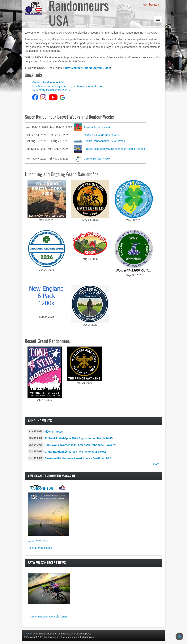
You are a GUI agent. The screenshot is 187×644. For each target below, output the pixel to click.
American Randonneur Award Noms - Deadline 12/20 (78, 458)
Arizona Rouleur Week (97, 127)
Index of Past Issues (40, 548)
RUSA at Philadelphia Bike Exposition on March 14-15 (79, 438)
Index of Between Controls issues (48, 617)
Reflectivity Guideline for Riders (51, 90)
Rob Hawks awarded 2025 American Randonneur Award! (80, 445)
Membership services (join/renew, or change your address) (67, 86)
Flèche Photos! (54, 432)
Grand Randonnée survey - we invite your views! (75, 452)
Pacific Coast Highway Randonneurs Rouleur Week (114, 149)
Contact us (30, 634)
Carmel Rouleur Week (97, 159)
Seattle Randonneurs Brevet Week (104, 141)
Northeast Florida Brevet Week (102, 135)
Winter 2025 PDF (38, 541)
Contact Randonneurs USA (49, 82)
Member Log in (152, 4)
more (156, 464)
